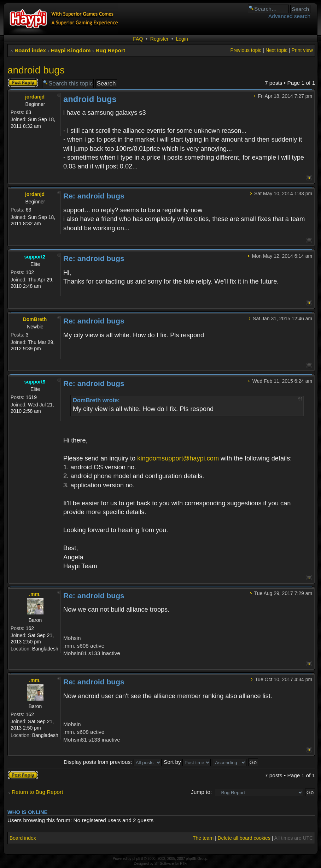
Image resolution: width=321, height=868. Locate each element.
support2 (35, 257)
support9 (35, 382)
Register (159, 39)
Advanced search (289, 16)
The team (203, 838)
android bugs (36, 70)
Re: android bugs (94, 196)
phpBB (138, 859)
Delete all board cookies (244, 838)
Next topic (276, 50)
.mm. (35, 594)
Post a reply (23, 83)
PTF (183, 864)
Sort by (187, 762)
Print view (302, 50)
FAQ (138, 39)
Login (182, 39)
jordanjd (35, 97)
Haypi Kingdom (71, 50)
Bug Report (110, 50)
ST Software (164, 864)
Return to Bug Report (37, 792)
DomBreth (35, 319)
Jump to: (201, 792)
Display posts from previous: (113, 762)
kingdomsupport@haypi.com (178, 458)
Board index (30, 50)
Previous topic (246, 50)
